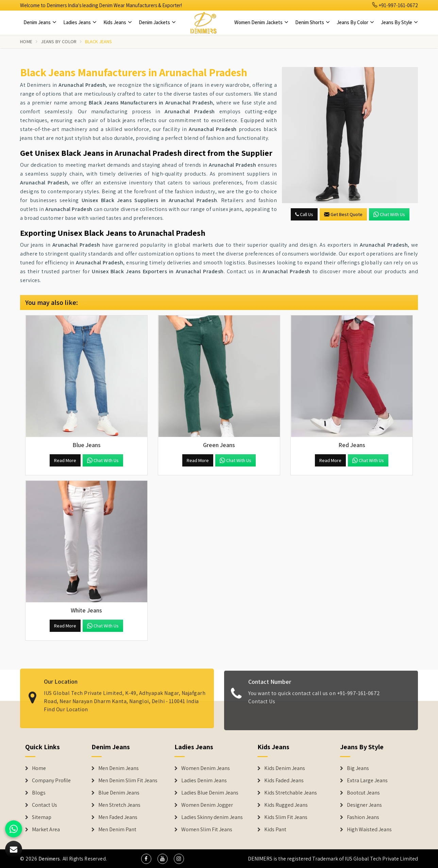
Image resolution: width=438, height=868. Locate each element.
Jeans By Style (399, 22)
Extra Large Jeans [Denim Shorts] (367, 781)
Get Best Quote (343, 214)
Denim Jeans (40, 22)
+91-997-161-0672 (395, 5)
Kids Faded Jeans (284, 781)
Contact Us (262, 705)
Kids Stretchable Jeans (291, 793)
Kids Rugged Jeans (286, 805)
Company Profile (51, 781)
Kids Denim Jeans (285, 768)
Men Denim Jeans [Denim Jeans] (119, 768)
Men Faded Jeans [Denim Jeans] (118, 817)
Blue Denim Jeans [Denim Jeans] (119, 793)
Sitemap (42, 817)
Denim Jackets (157, 22)
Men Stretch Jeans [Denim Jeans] (119, 805)
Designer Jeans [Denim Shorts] (364, 805)
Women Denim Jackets (261, 22)
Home (26, 42)
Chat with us (389, 214)
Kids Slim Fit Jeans (286, 817)
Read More (65, 460)
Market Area (46, 830)
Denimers (49, 859)
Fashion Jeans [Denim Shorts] (363, 817)
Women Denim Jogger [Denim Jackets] (207, 805)
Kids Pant (275, 830)
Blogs (39, 793)
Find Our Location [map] (66, 705)
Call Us (304, 214)
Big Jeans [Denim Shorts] (358, 768)
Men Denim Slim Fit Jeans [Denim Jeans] (128, 781)
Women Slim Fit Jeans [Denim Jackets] (207, 830)
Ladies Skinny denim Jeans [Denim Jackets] (212, 817)
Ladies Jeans (80, 22)
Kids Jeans (118, 22)
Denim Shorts (313, 22)
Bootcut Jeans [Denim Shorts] (363, 793)
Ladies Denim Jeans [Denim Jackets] (204, 781)
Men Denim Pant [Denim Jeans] (117, 830)
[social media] (146, 859)
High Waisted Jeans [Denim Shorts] (369, 830)
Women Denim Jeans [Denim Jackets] (206, 768)
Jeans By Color (355, 22)
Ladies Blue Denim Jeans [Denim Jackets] (210, 793)
